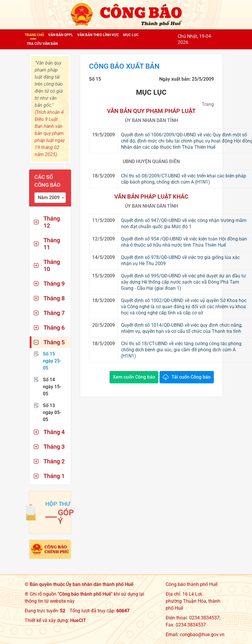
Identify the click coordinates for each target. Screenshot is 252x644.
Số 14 (52, 387)
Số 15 (52, 361)
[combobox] (50, 198)
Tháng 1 (54, 476)
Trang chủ (34, 35)
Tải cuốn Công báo (191, 377)
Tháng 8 (54, 298)
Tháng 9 (54, 284)
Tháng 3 (54, 447)
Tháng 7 (54, 313)
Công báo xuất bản (124, 67)
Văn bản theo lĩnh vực (98, 35)
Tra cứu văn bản (42, 44)
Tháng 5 (54, 342)
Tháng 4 (54, 432)
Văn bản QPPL (61, 35)
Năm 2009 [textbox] (49, 198)
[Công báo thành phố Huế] (126, 14)
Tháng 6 (54, 328)
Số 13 (52, 412)
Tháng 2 (54, 461)
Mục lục (131, 35)
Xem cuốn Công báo (134, 377)
